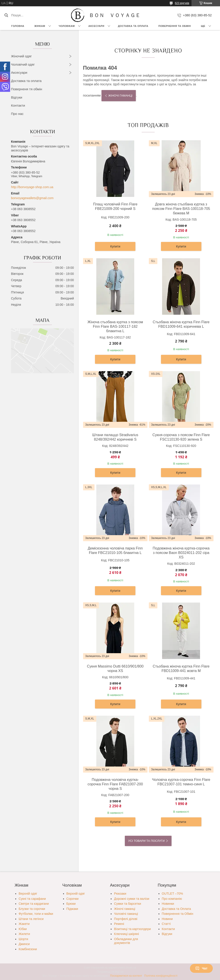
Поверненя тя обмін (27, 89)
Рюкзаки (120, 894)
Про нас (17, 114)
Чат (201, 968)
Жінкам (40, 26)
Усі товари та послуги (146, 841)
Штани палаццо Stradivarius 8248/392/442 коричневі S (115, 437)
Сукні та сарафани (32, 899)
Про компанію (172, 899)
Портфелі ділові (126, 919)
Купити (115, 246)
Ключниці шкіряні (126, 934)
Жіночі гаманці (120, 96)
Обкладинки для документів (126, 941)
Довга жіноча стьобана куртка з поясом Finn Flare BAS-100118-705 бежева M (181, 209)
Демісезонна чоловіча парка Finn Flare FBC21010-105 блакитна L (115, 550)
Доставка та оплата (26, 81)
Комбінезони (28, 949)
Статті (166, 924)
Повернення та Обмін (178, 914)
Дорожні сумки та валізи (132, 899)
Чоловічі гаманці (126, 914)
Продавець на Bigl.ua (110, 972)
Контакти (18, 105)
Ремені (119, 924)
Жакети (24, 924)
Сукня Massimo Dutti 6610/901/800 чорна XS (115, 669)
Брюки (71, 904)
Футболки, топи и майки (36, 914)
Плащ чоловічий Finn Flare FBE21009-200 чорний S (115, 206)
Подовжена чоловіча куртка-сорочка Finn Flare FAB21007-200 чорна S (115, 784)
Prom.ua (131, 968)
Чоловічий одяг (23, 64)
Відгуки (17, 97)
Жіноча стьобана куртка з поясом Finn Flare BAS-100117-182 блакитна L (115, 326)
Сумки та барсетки (128, 904)
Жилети (24, 934)
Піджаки (72, 909)
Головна (18, 26)
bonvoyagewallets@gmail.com (32, 198)
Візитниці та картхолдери (132, 929)
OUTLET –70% (173, 894)
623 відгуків (182, 3)
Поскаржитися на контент (126, 976)
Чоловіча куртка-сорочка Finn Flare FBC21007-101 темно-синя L (181, 782)
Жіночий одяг (21, 56)
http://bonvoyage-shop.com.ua (32, 187)
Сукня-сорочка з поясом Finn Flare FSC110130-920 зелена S (181, 437)
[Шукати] (6, 15)
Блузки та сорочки (32, 909)
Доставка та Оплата (133, 26)
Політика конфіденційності (161, 976)
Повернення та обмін (175, 26)
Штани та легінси (31, 919)
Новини (167, 919)
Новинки (168, 904)
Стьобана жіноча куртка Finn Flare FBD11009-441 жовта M (181, 669)
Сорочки (73, 899)
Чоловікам (67, 26)
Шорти (23, 939)
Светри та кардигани (34, 904)
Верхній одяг (28, 894)
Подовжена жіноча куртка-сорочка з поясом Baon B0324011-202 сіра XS (181, 553)
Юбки (23, 929)
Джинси (24, 944)
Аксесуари (96, 26)
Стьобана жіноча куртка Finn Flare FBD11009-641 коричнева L (181, 324)
